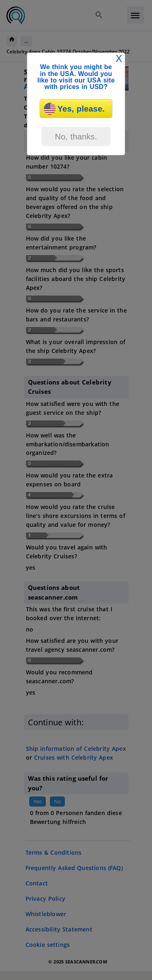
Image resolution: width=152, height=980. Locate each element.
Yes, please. (74, 109)
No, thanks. (76, 137)
